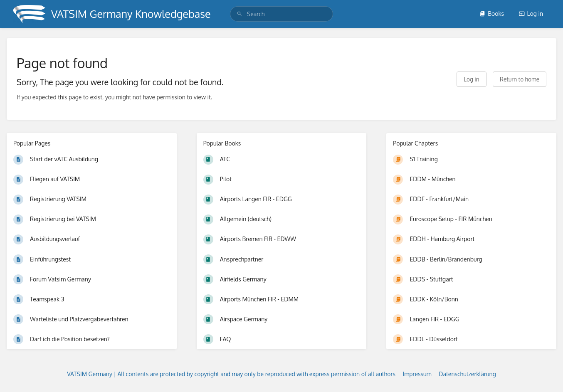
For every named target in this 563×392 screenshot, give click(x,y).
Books (492, 14)
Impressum (417, 374)
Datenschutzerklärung (467, 374)
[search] (281, 14)
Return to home (520, 79)
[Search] (240, 14)
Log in (531, 14)
